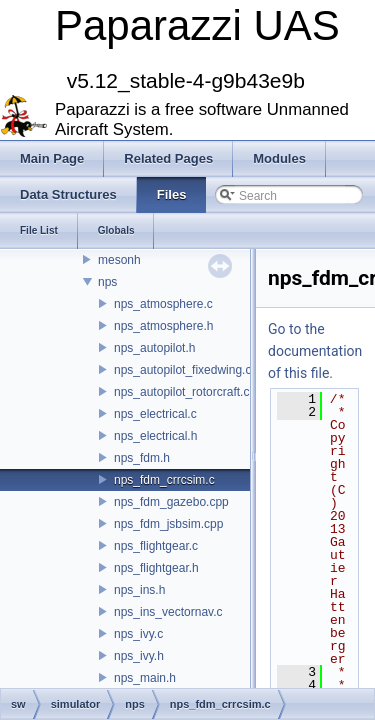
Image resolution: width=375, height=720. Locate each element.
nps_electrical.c (155, 414)
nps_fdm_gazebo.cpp (171, 502)
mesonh (119, 260)
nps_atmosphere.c (163, 304)
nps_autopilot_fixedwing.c (182, 370)
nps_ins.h (139, 590)
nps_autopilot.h (154, 348)
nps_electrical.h (155, 436)
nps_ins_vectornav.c (168, 612)
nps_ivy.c (138, 634)
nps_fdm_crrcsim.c (164, 480)
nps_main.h (145, 678)
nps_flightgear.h (156, 568)
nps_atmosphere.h (163, 326)
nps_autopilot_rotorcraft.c (181, 392)
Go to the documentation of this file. (315, 351)
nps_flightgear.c (156, 546)
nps (107, 282)
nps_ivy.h (139, 656)
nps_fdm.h (142, 458)
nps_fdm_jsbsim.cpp (168, 524)
